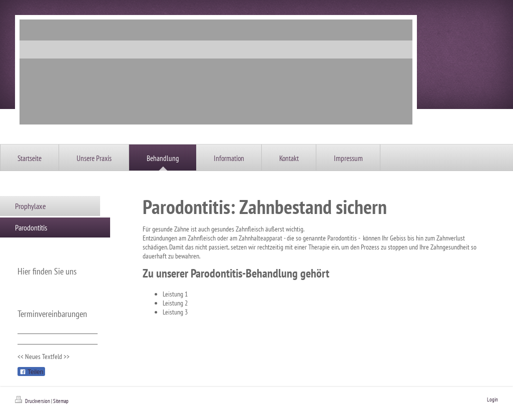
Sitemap (61, 401)
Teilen (31, 372)
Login (492, 399)
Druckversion (33, 401)
